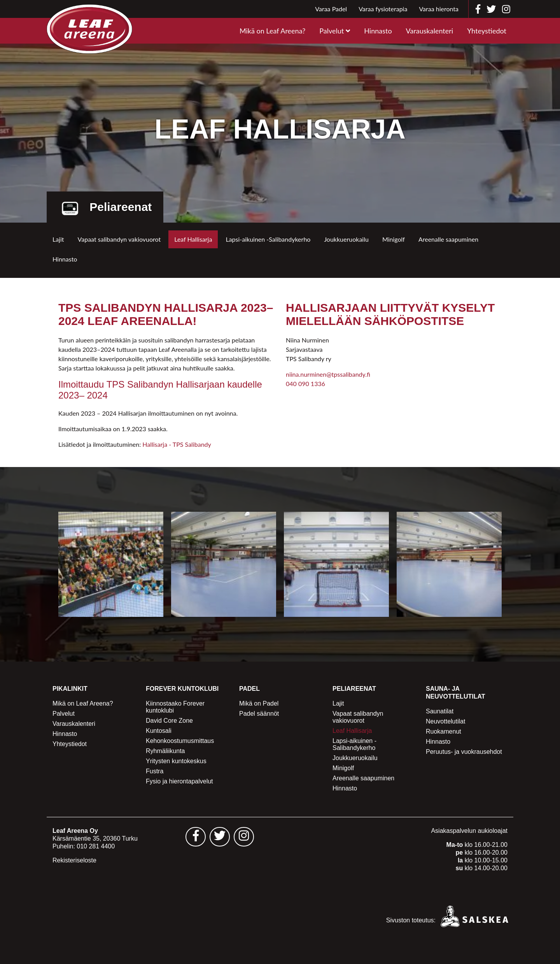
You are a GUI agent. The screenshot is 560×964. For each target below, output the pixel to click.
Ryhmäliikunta (165, 751)
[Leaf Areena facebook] (478, 9)
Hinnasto (378, 31)
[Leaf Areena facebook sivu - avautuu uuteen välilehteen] (196, 837)
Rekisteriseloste (74, 860)
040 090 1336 (305, 384)
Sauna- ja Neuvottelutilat (456, 693)
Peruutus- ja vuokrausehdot (464, 752)
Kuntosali (159, 731)
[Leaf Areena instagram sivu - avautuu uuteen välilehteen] (244, 837)
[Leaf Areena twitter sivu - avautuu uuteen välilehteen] (220, 837)
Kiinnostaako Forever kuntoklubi (175, 707)
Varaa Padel (331, 9)
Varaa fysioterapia (383, 9)
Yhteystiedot (487, 31)
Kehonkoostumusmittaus (180, 741)
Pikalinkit (70, 689)
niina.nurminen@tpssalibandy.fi (328, 374)
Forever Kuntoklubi (182, 689)
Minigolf (394, 239)
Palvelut (332, 31)
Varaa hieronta (439, 9)
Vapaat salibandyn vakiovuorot (119, 239)
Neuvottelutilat (445, 721)
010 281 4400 (96, 846)
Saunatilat (440, 711)
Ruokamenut (444, 731)
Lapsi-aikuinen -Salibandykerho (268, 239)
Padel (249, 689)
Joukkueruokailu (346, 239)
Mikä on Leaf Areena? (272, 31)
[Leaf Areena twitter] (491, 9)
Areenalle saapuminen (448, 239)
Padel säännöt (259, 714)
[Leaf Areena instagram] (506, 9)
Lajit (58, 239)
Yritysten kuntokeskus (176, 761)
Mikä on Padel (259, 703)
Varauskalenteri (430, 31)
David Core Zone (169, 721)
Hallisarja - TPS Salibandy (177, 444)
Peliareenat (354, 689)
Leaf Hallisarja (193, 239)
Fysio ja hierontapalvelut (179, 781)
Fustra (155, 771)
